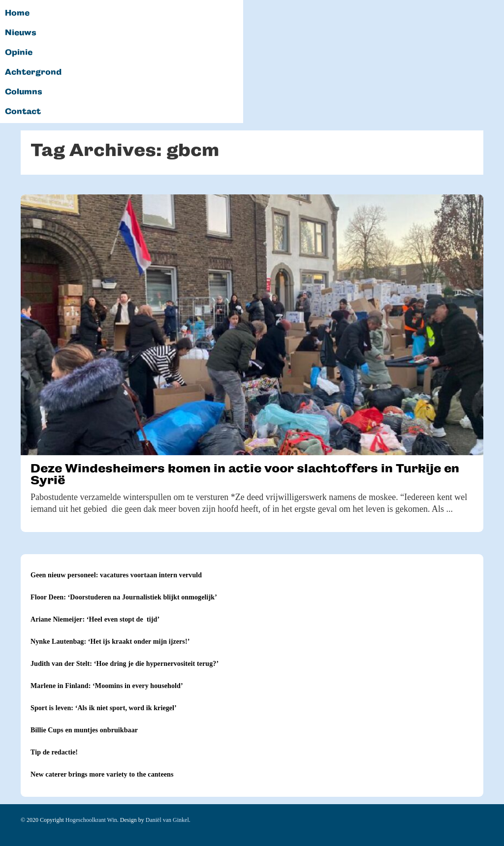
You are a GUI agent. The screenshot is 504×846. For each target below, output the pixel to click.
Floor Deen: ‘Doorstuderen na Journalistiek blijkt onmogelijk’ (124, 597)
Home (17, 13)
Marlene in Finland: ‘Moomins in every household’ (107, 686)
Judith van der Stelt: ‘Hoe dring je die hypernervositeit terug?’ (125, 664)
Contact (23, 112)
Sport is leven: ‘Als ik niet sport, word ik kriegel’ (104, 708)
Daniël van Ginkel (167, 820)
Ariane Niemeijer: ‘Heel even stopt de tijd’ (95, 619)
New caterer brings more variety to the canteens (102, 774)
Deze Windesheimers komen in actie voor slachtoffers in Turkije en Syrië (245, 474)
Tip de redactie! (54, 752)
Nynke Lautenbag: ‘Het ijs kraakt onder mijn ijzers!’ (110, 642)
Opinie (19, 53)
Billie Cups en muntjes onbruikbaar (84, 730)
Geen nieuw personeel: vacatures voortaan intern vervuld (116, 575)
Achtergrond (33, 72)
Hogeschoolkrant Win (91, 820)
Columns (24, 92)
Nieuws (21, 33)
